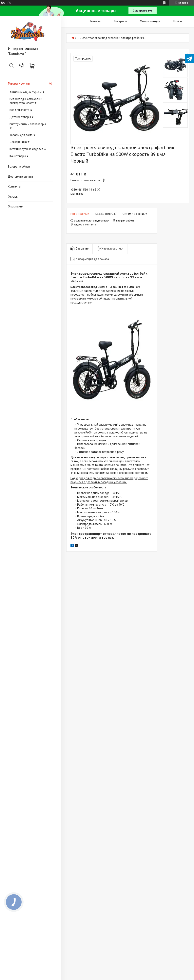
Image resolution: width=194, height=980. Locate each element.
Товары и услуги (19, 84)
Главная (95, 21)
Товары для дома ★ (23, 135)
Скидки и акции (150, 21)
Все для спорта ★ (21, 110)
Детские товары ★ (22, 117)
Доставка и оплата (20, 177)
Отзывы (13, 197)
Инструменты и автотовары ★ (28, 126)
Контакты (14, 187)
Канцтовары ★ (19, 156)
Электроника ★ (20, 142)
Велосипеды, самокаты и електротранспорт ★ (26, 101)
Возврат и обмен (19, 167)
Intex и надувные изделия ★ (28, 149)
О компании (16, 206)
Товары (119, 21)
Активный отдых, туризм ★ (27, 92)
